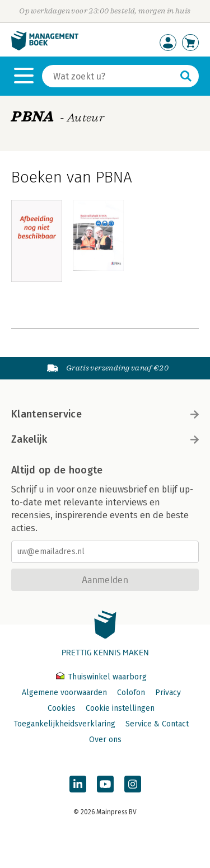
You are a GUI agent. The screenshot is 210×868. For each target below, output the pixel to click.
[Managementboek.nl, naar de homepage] (45, 48)
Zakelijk (105, 439)
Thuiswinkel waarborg (101, 677)
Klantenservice (105, 414)
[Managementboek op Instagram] (133, 784)
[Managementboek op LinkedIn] (78, 784)
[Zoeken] (109, 76)
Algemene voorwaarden (64, 693)
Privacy (168, 693)
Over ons (105, 740)
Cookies (62, 708)
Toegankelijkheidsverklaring (64, 724)
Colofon (131, 693)
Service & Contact (157, 724)
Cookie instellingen (120, 708)
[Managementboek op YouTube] (105, 784)
